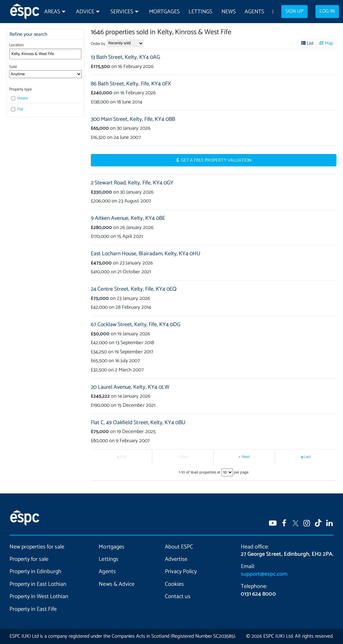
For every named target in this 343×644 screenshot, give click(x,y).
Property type (20, 89)
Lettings (200, 12)
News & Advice (116, 584)
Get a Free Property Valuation (216, 160)
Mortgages (164, 12)
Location (16, 45)
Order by (98, 44)
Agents (254, 12)
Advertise (176, 559)
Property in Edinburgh (35, 572)
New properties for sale (37, 547)
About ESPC (179, 547)
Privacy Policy (181, 572)
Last (307, 457)
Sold (13, 67)
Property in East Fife (33, 609)
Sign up (294, 11)
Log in (327, 11)
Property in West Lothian (39, 597)
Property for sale (29, 559)
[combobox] (46, 54)
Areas (52, 12)
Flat (17, 109)
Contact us (178, 597)
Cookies (174, 584)
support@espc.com (264, 574)
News (229, 12)
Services (122, 12)
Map (329, 43)
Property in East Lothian (38, 584)
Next (246, 457)
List (310, 43)
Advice (85, 12)
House (19, 98)
